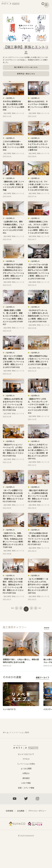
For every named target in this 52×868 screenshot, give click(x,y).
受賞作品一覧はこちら (26, 74)
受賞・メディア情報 (26, 810)
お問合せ (26, 796)
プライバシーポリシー (38, 833)
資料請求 (26, 800)
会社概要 (20, 833)
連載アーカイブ (43, 698)
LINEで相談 (26, 805)
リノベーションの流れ (26, 786)
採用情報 (8, 833)
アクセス (26, 781)
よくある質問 (26, 791)
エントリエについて (26, 777)
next (45, 626)
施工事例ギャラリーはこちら (26, 67)
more (47, 644)
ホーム (6, 753)
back (7, 626)
